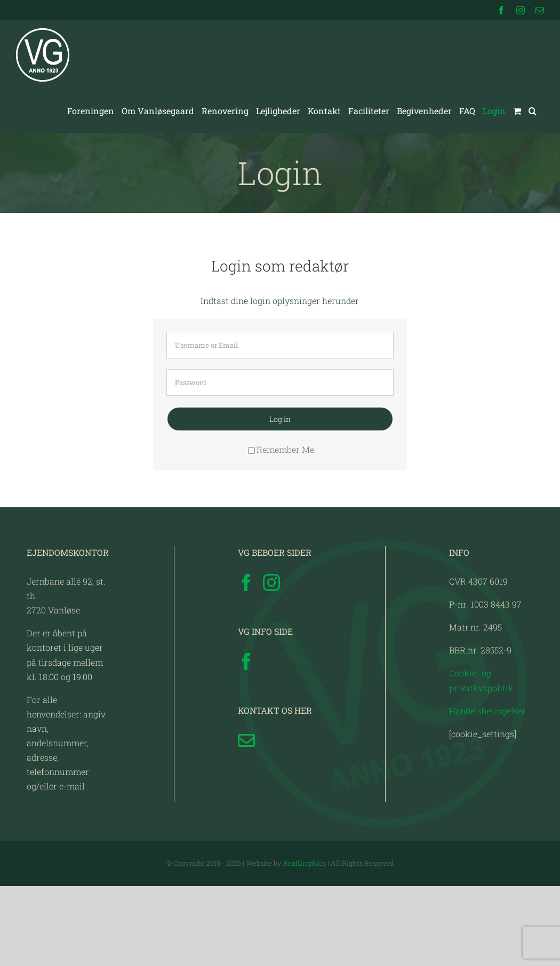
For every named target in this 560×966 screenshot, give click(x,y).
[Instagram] (271, 662)
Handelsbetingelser (487, 790)
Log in (280, 419)
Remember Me (281, 449)
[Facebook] (246, 662)
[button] (533, 111)
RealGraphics (305, 943)
